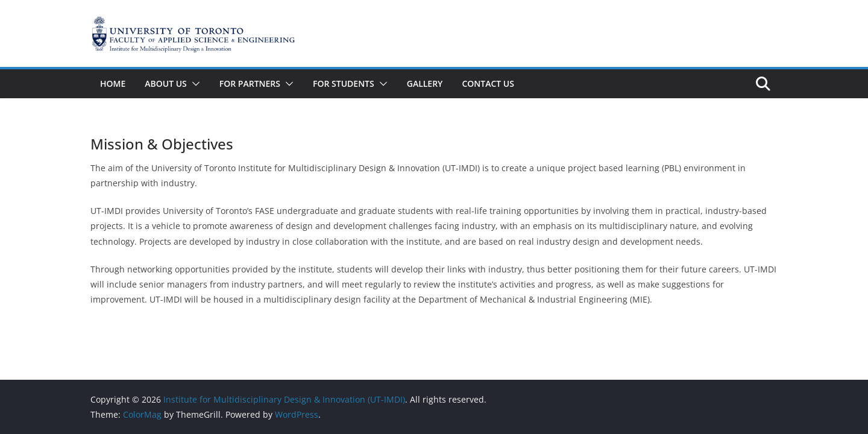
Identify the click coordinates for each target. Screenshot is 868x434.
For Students (344, 83)
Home (113, 83)
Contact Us (488, 83)
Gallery (425, 83)
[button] (193, 84)
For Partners (250, 83)
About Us (166, 83)
